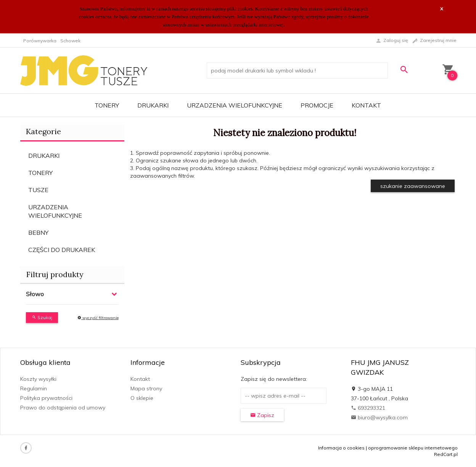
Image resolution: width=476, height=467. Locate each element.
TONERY (107, 105)
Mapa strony (146, 388)
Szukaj (42, 317)
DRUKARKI (153, 105)
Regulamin (34, 388)
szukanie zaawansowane (413, 186)
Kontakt (366, 105)
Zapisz (262, 415)
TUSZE (38, 190)
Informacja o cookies (341, 448)
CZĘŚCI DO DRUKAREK (62, 250)
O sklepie (142, 398)
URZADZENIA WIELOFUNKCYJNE (235, 105)
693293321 (368, 408)
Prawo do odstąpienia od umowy (63, 408)
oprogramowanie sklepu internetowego (413, 448)
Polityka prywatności (46, 398)
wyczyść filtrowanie (98, 318)
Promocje (317, 105)
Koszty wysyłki (38, 379)
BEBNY (38, 233)
